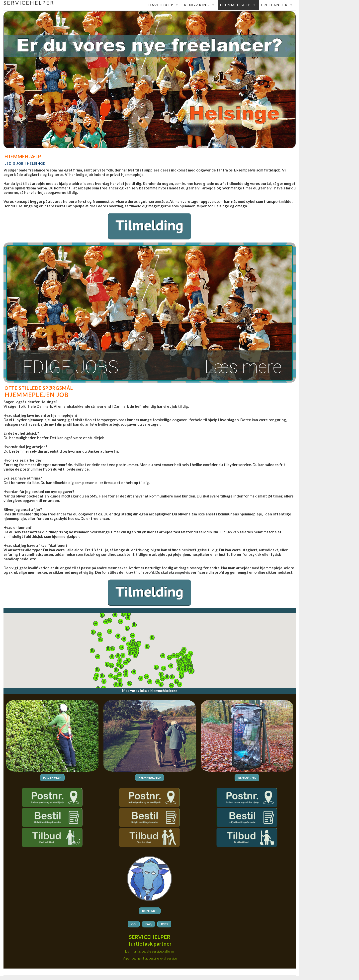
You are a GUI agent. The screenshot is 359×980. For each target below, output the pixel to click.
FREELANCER (277, 5)
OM (134, 924)
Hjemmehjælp (238, 5)
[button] (181, 653)
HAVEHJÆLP (52, 777)
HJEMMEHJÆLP (150, 777)
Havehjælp (164, 5)
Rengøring (200, 5)
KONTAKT (150, 911)
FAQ (148, 924)
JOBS (164, 924)
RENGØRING (247, 777)
